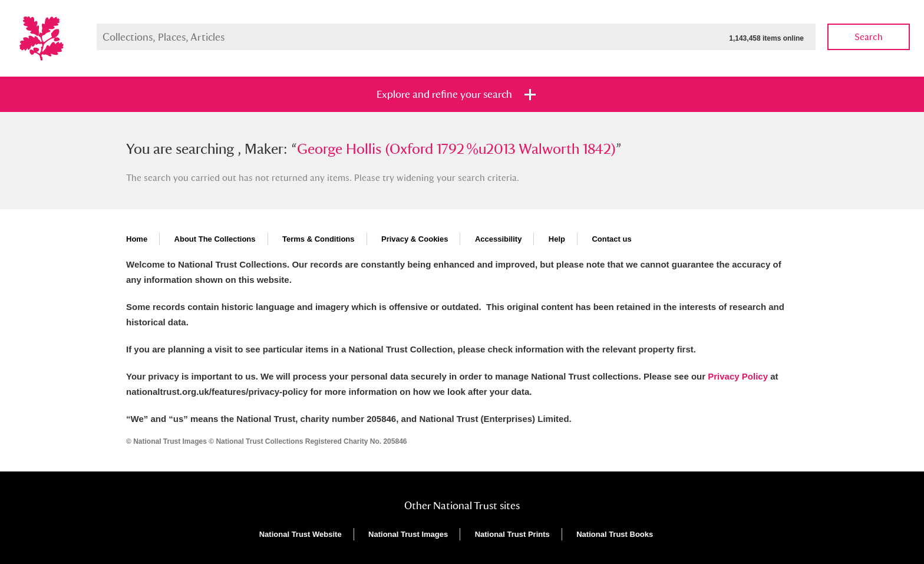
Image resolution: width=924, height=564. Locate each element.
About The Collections (215, 239)
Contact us (611, 239)
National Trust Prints (512, 534)
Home (137, 239)
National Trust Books (615, 534)
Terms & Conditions (319, 239)
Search (869, 37)
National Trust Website (301, 534)
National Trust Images (408, 534)
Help (557, 239)
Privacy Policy (738, 376)
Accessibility (499, 239)
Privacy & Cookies (415, 239)
